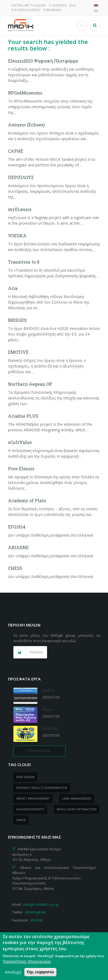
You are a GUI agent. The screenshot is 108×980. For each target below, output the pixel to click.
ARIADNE (18, 547)
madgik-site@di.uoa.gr (41, 904)
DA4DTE (49, 690)
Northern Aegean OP (30, 384)
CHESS (15, 568)
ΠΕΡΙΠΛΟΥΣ (21, 177)
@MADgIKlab (36, 912)
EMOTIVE (18, 352)
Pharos (48, 709)
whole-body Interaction (77, 809)
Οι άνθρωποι (58, 5)
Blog (73, 5)
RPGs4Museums (25, 93)
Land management (77, 798)
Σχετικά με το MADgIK (29, 5)
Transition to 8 (24, 262)
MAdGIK (37, 920)
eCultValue (20, 442)
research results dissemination (42, 788)
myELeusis (20, 209)
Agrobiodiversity (30, 809)
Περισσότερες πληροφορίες (27, 962)
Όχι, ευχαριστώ (40, 973)
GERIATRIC (51, 728)
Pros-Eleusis (21, 469)
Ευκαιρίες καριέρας (26, 10)
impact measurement (33, 798)
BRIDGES (17, 320)
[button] (30, 652)
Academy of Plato (27, 500)
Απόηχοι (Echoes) (26, 125)
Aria (13, 288)
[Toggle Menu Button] (82, 25)
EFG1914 (17, 527)
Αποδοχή (13, 973)
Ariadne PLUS (23, 416)
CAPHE (16, 151)
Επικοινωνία (52, 10)
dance (21, 820)
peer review (25, 777)
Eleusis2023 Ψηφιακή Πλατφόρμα (43, 61)
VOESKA (17, 236)
